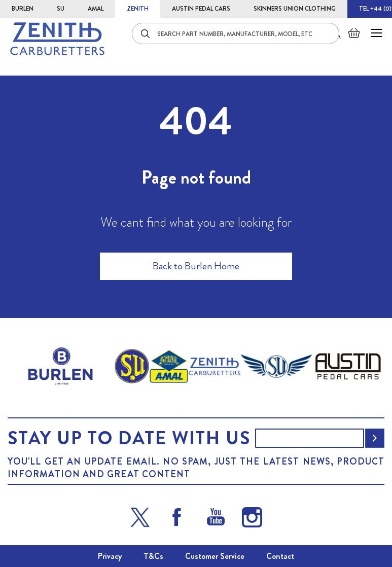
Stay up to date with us (129, 438)
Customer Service (215, 556)
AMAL (96, 9)
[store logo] (57, 39)
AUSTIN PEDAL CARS (201, 9)
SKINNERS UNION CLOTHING (295, 9)
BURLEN (23, 9)
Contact (280, 556)
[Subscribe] (375, 438)
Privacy (110, 556)
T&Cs (153, 556)
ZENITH (138, 9)
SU (61, 9)
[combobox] (236, 33)
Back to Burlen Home (196, 266)
